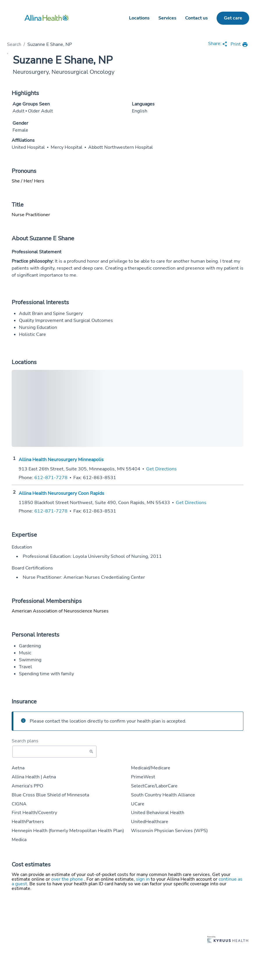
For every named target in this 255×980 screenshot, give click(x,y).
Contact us (196, 18)
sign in (143, 879)
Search (14, 44)
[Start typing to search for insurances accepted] (54, 752)
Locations (139, 18)
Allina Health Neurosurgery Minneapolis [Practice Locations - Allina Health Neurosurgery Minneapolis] (61, 460)
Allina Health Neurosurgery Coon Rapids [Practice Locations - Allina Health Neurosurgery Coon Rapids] (61, 493)
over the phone (68, 879)
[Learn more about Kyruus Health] (228, 940)
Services (167, 18)
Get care (233, 18)
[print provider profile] (239, 45)
